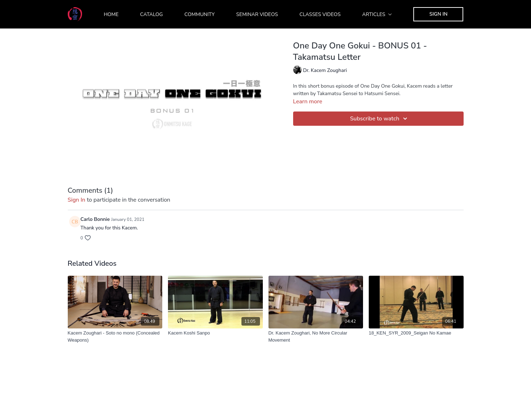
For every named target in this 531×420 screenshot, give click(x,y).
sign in (77, 200)
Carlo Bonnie (95, 219)
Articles (377, 14)
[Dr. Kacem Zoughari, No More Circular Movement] (316, 336)
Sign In (438, 14)
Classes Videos (320, 14)
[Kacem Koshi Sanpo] (215, 333)
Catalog (152, 14)
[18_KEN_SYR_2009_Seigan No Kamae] (416, 333)
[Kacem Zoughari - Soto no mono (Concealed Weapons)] (115, 336)
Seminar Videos (257, 14)
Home (111, 14)
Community (200, 14)
